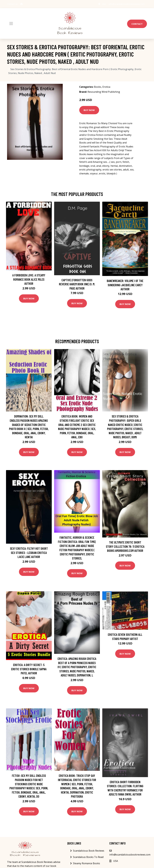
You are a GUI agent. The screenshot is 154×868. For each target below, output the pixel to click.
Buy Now (89, 110)
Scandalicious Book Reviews (89, 851)
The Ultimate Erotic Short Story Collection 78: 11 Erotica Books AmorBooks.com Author (125, 546)
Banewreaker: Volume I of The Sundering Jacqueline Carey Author (125, 285)
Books (98, 87)
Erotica (106, 87)
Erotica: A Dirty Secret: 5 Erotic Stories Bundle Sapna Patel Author (29, 669)
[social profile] (22, 4)
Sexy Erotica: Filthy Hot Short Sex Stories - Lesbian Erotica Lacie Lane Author (29, 553)
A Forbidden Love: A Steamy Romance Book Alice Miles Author (29, 279)
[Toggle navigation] (11, 24)
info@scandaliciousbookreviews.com (127, 4)
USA (104, 4)
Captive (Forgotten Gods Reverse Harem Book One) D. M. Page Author (77, 284)
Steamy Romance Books (86, 863)
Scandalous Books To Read (88, 857)
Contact (137, 24)
